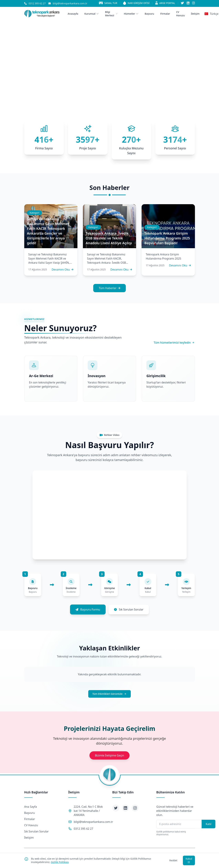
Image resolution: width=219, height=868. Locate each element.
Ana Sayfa (31, 807)
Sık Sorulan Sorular (36, 831)
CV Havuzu (31, 825)
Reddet (173, 860)
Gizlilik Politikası (60, 862)
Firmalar (30, 819)
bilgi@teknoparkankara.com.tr (93, 822)
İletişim (29, 838)
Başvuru (30, 813)
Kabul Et (189, 860)
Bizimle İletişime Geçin (109, 755)
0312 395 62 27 (84, 829)
